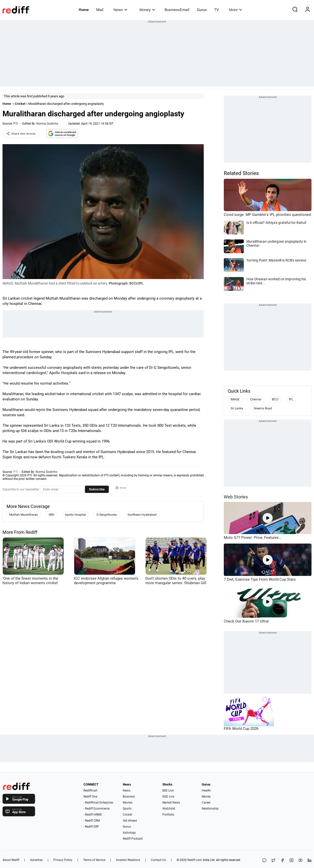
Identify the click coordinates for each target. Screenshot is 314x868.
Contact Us (158, 860)
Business (129, 797)
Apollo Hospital (75, 515)
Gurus (202, 10)
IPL (291, 399)
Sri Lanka (237, 408)
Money (147, 10)
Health (206, 791)
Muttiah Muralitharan (24, 515)
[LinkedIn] (309, 861)
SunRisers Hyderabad (142, 515)
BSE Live (168, 791)
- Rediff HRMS (93, 815)
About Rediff (11, 860)
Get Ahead (130, 821)
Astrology (129, 833)
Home (84, 10)
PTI (16, 124)
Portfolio (168, 815)
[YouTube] (300, 861)
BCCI (275, 399)
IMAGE (235, 399)
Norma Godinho (47, 124)
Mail (100, 10)
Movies (128, 803)
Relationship (210, 809)
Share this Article (21, 134)
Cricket (20, 104)
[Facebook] (282, 861)
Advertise (36, 860)
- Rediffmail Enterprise (98, 803)
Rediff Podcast (133, 839)
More (236, 10)
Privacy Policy (63, 860)
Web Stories (236, 497)
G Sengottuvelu (107, 515)
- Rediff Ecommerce (96, 809)
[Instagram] (291, 861)
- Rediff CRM (92, 821)
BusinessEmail (177, 10)
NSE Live (168, 797)
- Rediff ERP (91, 827)
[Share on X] (273, 861)
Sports (127, 809)
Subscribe (97, 489)
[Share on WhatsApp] (264, 861)
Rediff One (90, 797)
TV (217, 10)
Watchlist (169, 809)
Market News (171, 803)
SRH (51, 515)
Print (121, 488)
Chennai (256, 399)
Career (206, 803)
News (120, 10)
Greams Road (263, 408)
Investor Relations (128, 860)
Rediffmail (90, 791)
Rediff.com (195, 860)
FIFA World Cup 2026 (241, 729)
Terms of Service (94, 860)
